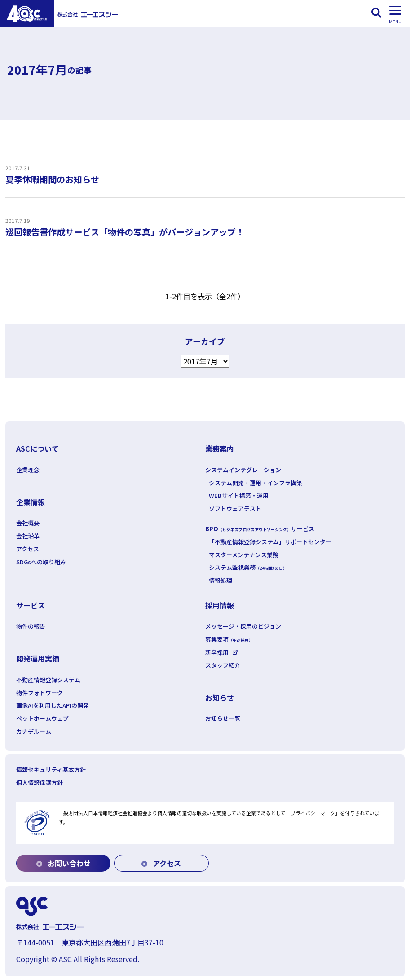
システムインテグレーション (243, 470)
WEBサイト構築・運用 (239, 495)
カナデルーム (34, 731)
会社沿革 (28, 536)
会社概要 (28, 523)
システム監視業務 (248, 567)
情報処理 (220, 580)
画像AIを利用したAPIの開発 (53, 705)
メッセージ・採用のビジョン (243, 626)
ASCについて (37, 448)
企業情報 (31, 502)
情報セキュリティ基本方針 (51, 769)
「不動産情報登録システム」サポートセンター (270, 542)
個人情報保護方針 (40, 783)
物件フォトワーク (40, 693)
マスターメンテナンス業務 (244, 555)
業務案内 (220, 448)
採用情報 (220, 605)
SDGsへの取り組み (41, 562)
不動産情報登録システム (48, 680)
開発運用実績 (38, 658)
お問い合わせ (64, 863)
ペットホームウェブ (42, 718)
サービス (31, 605)
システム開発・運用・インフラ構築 (256, 483)
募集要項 (229, 639)
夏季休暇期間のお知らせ (52, 179)
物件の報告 (31, 626)
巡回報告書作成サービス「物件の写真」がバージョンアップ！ (125, 232)
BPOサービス (260, 529)
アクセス (28, 549)
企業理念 (28, 470)
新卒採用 (217, 652)
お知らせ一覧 (223, 718)
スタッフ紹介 (223, 665)
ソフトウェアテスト (235, 508)
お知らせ (220, 697)
